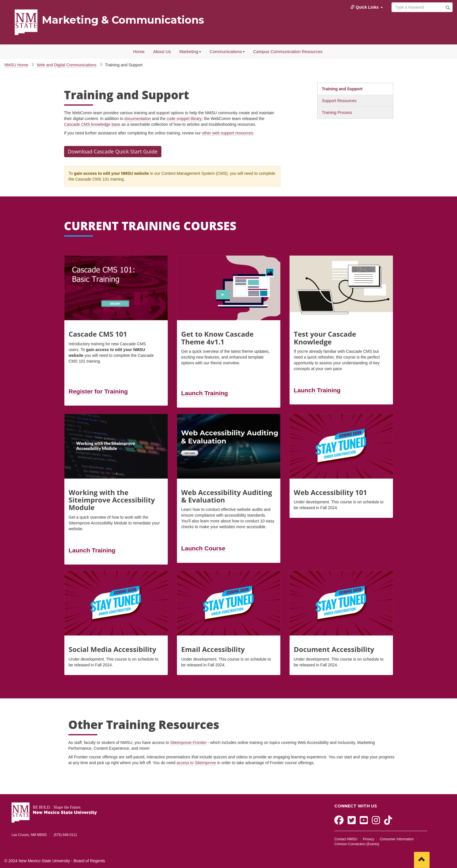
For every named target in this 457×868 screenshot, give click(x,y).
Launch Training (205, 393)
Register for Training (98, 391)
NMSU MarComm (58, 32)
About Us (162, 51)
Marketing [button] (190, 51)
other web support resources (227, 133)
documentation (138, 119)
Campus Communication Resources (288, 51)
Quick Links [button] (366, 7)
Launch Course (203, 548)
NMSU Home (16, 65)
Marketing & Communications (123, 20)
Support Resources (339, 101)
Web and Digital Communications (67, 65)
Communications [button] (227, 51)
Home (139, 51)
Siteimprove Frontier (189, 743)
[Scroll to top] (422, 860)
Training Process (337, 113)
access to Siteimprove (196, 763)
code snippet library (184, 119)
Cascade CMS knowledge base (92, 124)
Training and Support (342, 89)
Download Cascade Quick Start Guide (113, 151)
